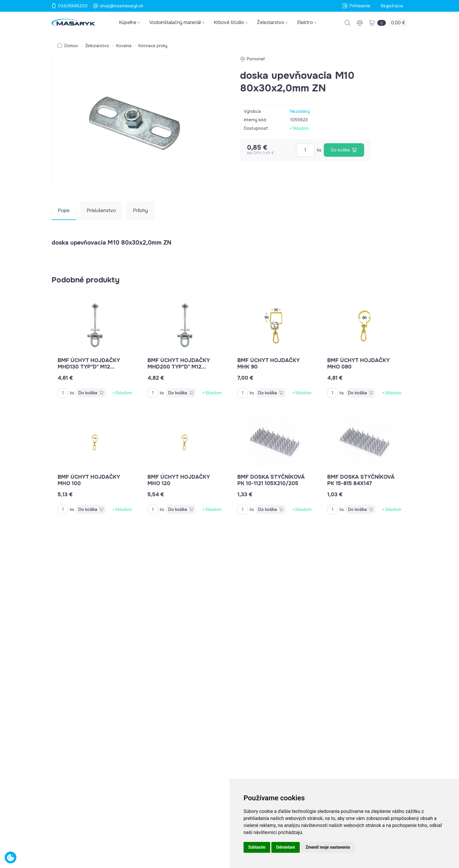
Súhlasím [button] (257, 847)
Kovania (124, 46)
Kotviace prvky (153, 46)
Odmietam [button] (286, 847)
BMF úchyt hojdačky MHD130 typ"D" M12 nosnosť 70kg (89, 367)
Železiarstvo (97, 46)
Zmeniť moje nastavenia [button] (328, 847)
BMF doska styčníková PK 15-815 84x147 (361, 480)
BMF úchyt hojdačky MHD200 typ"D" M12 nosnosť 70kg (179, 367)
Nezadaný (300, 111)
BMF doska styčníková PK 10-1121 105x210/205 (271, 480)
